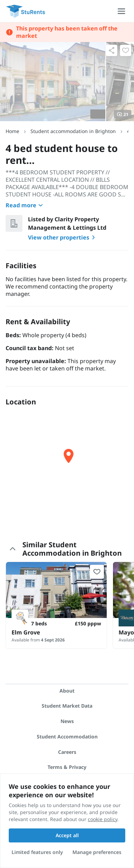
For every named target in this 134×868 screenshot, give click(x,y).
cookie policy (103, 819)
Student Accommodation (67, 737)
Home (12, 131)
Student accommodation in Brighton (73, 131)
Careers (67, 752)
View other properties (63, 237)
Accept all (67, 835)
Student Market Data (67, 706)
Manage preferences (97, 852)
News (67, 721)
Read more (25, 205)
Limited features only (37, 852)
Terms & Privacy (67, 767)
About (67, 691)
